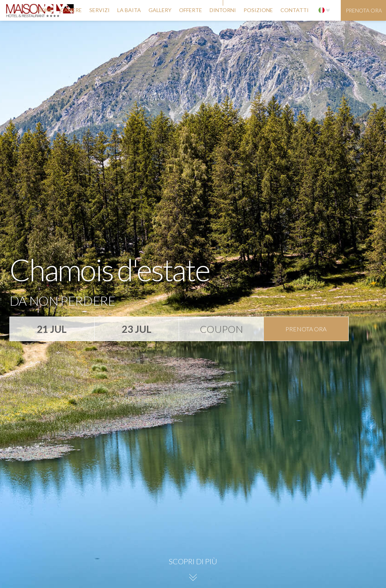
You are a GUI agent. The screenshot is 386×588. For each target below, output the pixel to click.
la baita (129, 10)
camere (71, 10)
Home (45, 10)
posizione (258, 10)
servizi (100, 10)
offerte (191, 10)
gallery (160, 10)
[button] (324, 10)
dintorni (223, 10)
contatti (295, 10)
